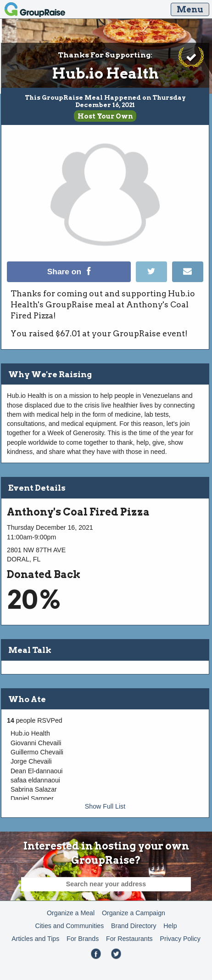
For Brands (83, 939)
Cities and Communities (69, 926)
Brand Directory (134, 926)
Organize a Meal (71, 913)
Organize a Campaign (134, 913)
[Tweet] (154, 280)
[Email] (187, 280)
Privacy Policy (180, 939)
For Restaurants (129, 939)
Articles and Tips (35, 939)
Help (170, 926)
